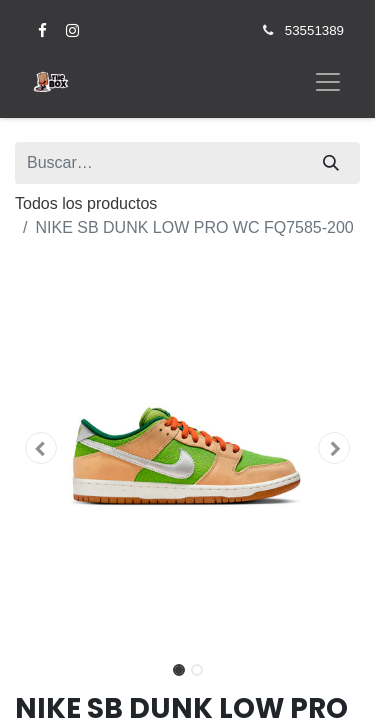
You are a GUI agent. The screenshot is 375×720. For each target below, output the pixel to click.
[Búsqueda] (331, 163)
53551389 (314, 30)
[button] (41, 448)
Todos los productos (86, 203)
